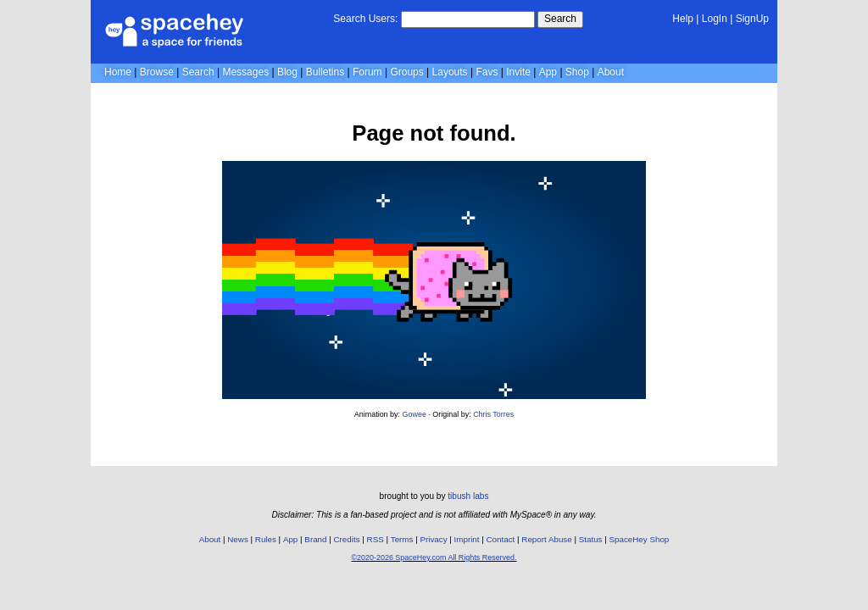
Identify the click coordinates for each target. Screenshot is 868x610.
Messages (245, 72)
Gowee (415, 414)
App (548, 72)
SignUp (752, 19)
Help (683, 19)
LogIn (715, 19)
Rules (266, 539)
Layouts (450, 72)
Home (118, 72)
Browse (157, 72)
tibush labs (468, 496)
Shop (577, 72)
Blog (287, 72)
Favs (487, 72)
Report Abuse (546, 539)
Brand (315, 539)
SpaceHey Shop (640, 539)
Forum (367, 72)
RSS (376, 539)
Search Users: (365, 19)
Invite (518, 72)
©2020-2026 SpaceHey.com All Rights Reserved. (434, 557)
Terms (402, 539)
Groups (406, 72)
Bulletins (325, 72)
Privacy (433, 539)
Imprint (467, 539)
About (611, 72)
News (238, 539)
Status (591, 539)
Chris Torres (493, 414)
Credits (347, 539)
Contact (501, 539)
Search (560, 19)
